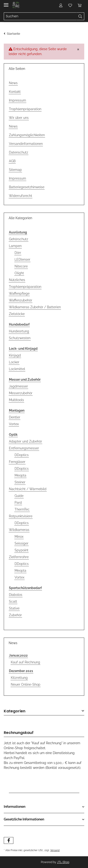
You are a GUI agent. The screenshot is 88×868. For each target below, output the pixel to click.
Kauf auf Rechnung (25, 662)
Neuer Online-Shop (26, 684)
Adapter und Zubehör (25, 441)
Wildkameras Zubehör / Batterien (35, 307)
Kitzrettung (19, 678)
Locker (14, 362)
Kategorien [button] (15, 711)
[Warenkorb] (80, 5)
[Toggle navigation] (6, 3)
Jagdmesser (18, 386)
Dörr (18, 253)
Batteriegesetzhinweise (27, 187)
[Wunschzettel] (70, 5)
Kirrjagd (15, 355)
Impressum (17, 100)
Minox (19, 537)
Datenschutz (19, 152)
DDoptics (22, 455)
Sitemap (15, 170)
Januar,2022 (18, 655)
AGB (12, 161)
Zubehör (15, 615)
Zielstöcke (17, 314)
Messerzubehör (21, 393)
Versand (55, 850)
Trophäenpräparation (25, 109)
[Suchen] (40, 16)
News (13, 83)
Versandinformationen (26, 144)
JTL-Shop (63, 862)
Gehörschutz (19, 239)
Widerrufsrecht (21, 196)
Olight (19, 273)
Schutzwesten (20, 338)
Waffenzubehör (21, 300)
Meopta (20, 475)
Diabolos (16, 595)
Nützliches (17, 280)
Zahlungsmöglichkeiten (27, 135)
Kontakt (15, 92)
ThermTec (22, 509)
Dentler (15, 417)
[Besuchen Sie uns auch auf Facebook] (9, 840)
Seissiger (21, 543)
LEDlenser (22, 259)
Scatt (13, 601)
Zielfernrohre (19, 557)
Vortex (14, 424)
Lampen (15, 246)
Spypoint (21, 550)
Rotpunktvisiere (21, 516)
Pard (18, 503)
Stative (14, 608)
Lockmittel (17, 369)
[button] (61, 5)
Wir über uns (19, 118)
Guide (19, 496)
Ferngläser (17, 462)
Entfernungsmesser (24, 448)
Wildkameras (19, 530)
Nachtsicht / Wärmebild (28, 489)
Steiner (20, 482)
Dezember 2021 (21, 671)
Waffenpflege (19, 293)
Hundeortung (19, 331)
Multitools (16, 400)
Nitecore (21, 266)
